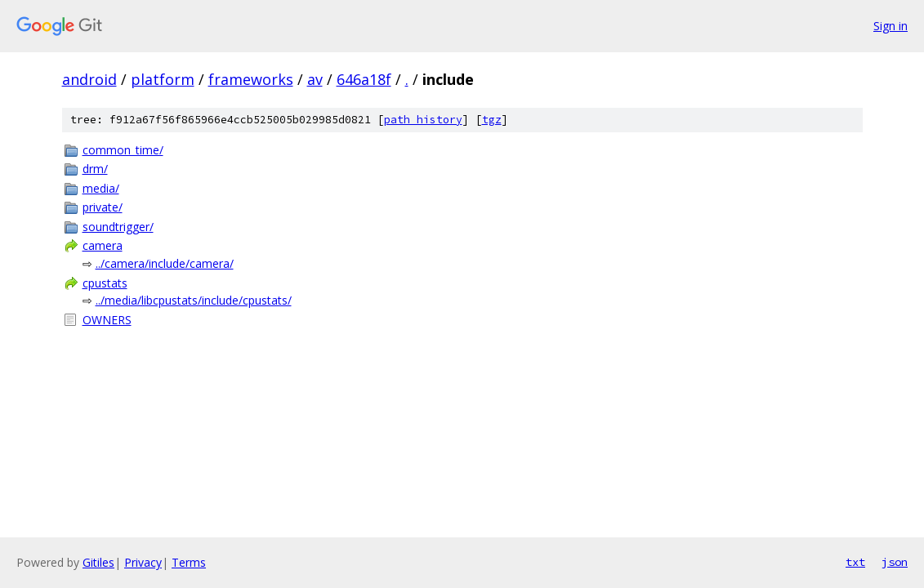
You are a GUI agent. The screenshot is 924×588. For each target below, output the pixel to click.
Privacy (143, 562)
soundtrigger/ (118, 227)
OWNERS (107, 320)
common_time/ (123, 150)
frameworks (251, 79)
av (315, 79)
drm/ (95, 169)
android (89, 79)
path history (423, 120)
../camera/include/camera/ (165, 263)
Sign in (891, 26)
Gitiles (98, 562)
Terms (189, 562)
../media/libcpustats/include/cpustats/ (194, 300)
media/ (101, 188)
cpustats (105, 283)
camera (103, 245)
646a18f (364, 79)
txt (855, 562)
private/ (103, 207)
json (895, 562)
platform (163, 79)
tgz (492, 120)
